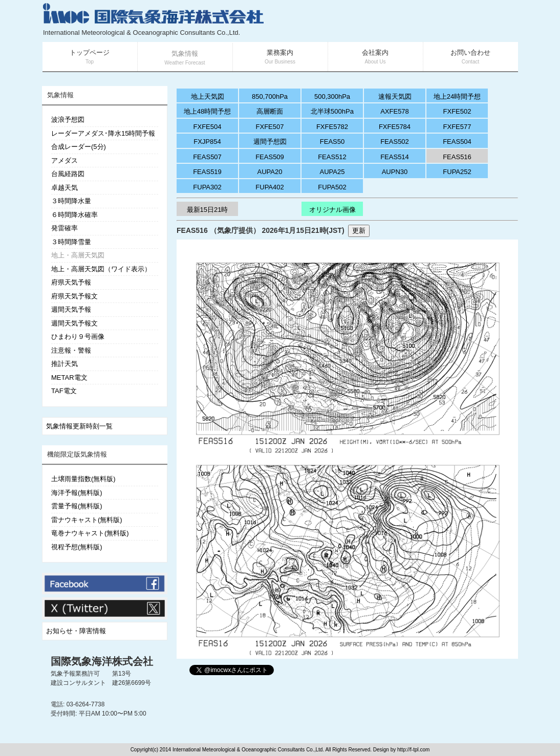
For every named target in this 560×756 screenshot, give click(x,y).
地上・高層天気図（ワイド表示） (101, 269)
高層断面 (270, 111)
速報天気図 (395, 96)
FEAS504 (457, 142)
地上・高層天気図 (78, 255)
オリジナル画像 (332, 210)
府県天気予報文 (74, 296)
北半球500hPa (332, 111)
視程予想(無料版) (77, 547)
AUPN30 (395, 172)
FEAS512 (332, 157)
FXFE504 (208, 127)
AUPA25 (332, 172)
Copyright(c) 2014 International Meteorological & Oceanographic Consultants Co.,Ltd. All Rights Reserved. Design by (264, 750)
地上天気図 (208, 96)
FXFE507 (270, 127)
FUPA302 (207, 187)
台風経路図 (68, 174)
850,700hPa (270, 96)
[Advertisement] (396, 20)
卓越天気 (64, 188)
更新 (359, 231)
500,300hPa (332, 96)
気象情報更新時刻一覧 (79, 426)
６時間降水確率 (74, 215)
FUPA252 (457, 172)
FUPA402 (270, 187)
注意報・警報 (71, 350)
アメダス (64, 160)
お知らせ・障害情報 (76, 631)
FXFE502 (457, 111)
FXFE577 (457, 127)
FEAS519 (207, 172)
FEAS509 (270, 157)
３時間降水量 (71, 201)
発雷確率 (64, 228)
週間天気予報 (71, 309)
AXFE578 (395, 111)
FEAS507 (207, 157)
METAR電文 (69, 377)
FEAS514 (395, 157)
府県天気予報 (71, 282)
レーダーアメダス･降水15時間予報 (103, 133)
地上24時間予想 (457, 96)
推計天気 (64, 364)
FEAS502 (395, 142)
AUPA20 (270, 172)
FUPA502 (332, 187)
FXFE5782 (332, 127)
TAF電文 (64, 391)
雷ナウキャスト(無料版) (87, 520)
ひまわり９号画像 (78, 337)
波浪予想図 (68, 120)
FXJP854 (207, 142)
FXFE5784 (395, 127)
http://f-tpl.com (413, 750)
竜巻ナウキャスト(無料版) (90, 533)
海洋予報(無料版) (77, 493)
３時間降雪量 (71, 242)
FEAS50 (332, 142)
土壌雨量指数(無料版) (83, 479)
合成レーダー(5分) (79, 147)
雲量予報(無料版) (77, 506)
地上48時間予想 (207, 111)
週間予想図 (270, 142)
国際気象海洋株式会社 (102, 661)
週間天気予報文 (74, 323)
